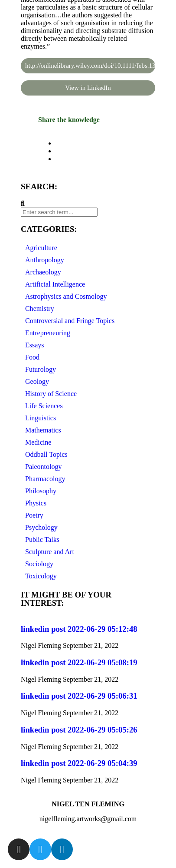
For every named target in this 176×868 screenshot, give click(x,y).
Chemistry (40, 309)
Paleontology (43, 467)
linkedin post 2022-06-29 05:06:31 (79, 696)
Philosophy (41, 491)
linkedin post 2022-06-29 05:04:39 (79, 763)
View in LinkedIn (88, 88)
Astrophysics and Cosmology (66, 296)
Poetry (34, 515)
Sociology (39, 564)
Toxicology (41, 576)
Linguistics (41, 418)
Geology (37, 381)
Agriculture (41, 248)
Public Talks (42, 540)
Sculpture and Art (50, 552)
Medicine (38, 442)
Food (32, 357)
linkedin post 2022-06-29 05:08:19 (79, 662)
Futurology (41, 369)
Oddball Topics (46, 454)
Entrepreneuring (48, 333)
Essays (35, 345)
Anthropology (45, 260)
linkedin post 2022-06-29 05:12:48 (79, 629)
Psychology (41, 527)
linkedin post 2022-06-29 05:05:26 (79, 730)
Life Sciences (44, 406)
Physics (36, 503)
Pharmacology (45, 479)
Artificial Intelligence (55, 284)
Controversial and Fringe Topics (70, 321)
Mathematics (43, 430)
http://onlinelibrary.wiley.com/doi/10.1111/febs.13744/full (90, 66)
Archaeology (43, 272)
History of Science (51, 394)
